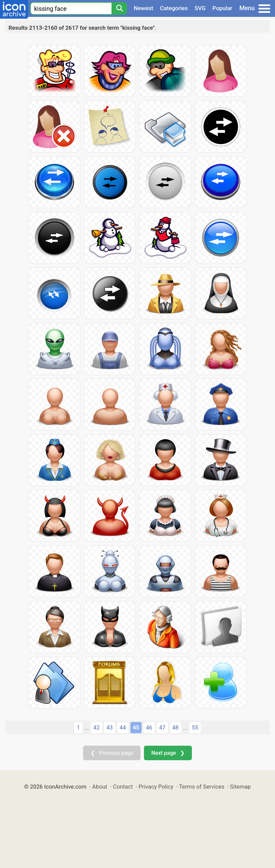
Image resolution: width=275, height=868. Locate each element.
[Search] (119, 8)
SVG (200, 8)
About (100, 787)
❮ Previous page (112, 753)
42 (96, 727)
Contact (123, 787)
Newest (143, 8)
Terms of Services (202, 787)
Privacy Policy (156, 787)
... (87, 728)
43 (110, 727)
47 (162, 727)
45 (136, 727)
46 (149, 727)
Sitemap (241, 787)
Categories (174, 8)
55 (195, 727)
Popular (222, 8)
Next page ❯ (168, 753)
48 (176, 727)
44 (123, 727)
